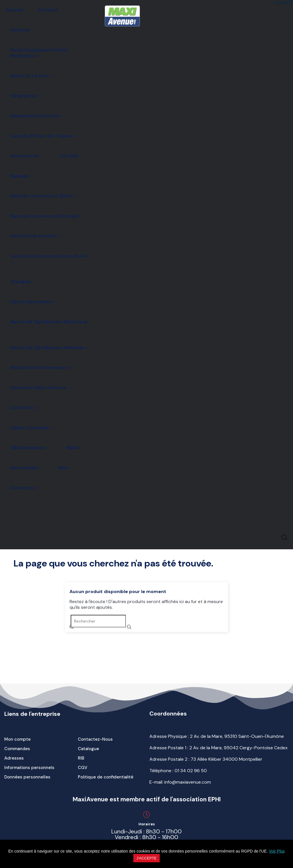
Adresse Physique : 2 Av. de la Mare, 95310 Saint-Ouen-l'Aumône (217, 736)
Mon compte (17, 739)
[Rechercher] (98, 621)
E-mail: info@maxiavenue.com (180, 782)
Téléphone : (178, 771)
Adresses (14, 758)
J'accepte (146, 858)
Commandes (17, 749)
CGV (83, 768)
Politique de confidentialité (106, 777)
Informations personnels (29, 768)
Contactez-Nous (95, 739)
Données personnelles (27, 777)
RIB (81, 758)
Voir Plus (277, 851)
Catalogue (88, 749)
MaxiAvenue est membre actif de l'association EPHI (147, 799)
